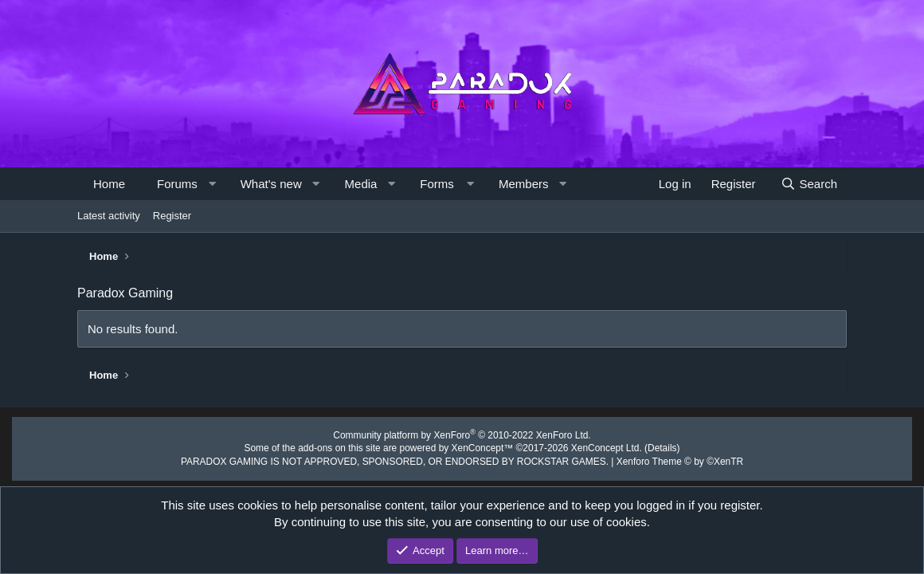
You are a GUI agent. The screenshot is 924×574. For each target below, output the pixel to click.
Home (109, 184)
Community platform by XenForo (462, 435)
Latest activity (109, 216)
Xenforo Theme (663, 459)
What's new (271, 184)
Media (361, 184)
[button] (211, 184)
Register (172, 216)
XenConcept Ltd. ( (598, 447)
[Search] (809, 184)
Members (524, 184)
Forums (177, 184)
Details (647, 447)
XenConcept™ (481, 447)
